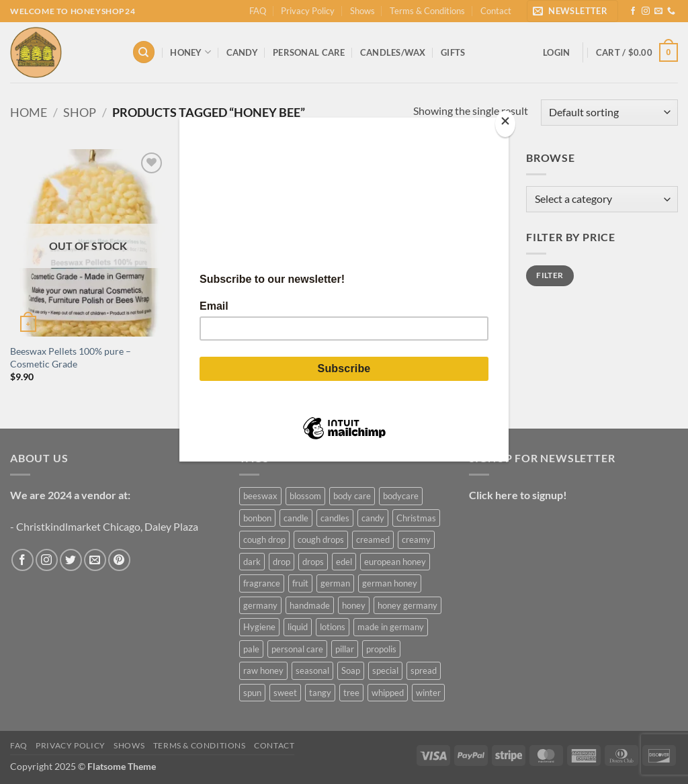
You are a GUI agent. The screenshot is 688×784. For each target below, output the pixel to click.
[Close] (505, 124)
